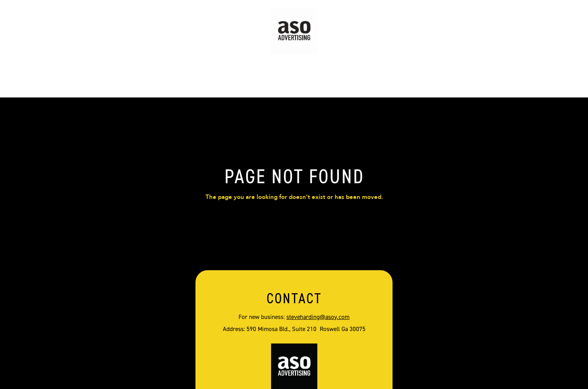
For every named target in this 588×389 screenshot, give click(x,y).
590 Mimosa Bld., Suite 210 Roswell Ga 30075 (306, 329)
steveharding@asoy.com (318, 317)
